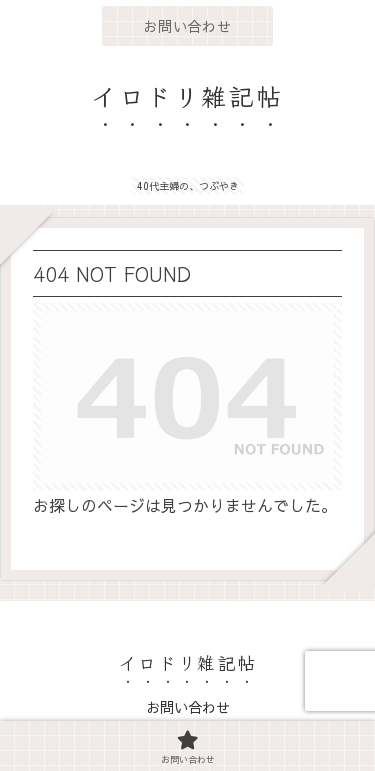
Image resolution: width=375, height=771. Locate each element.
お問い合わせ (188, 707)
